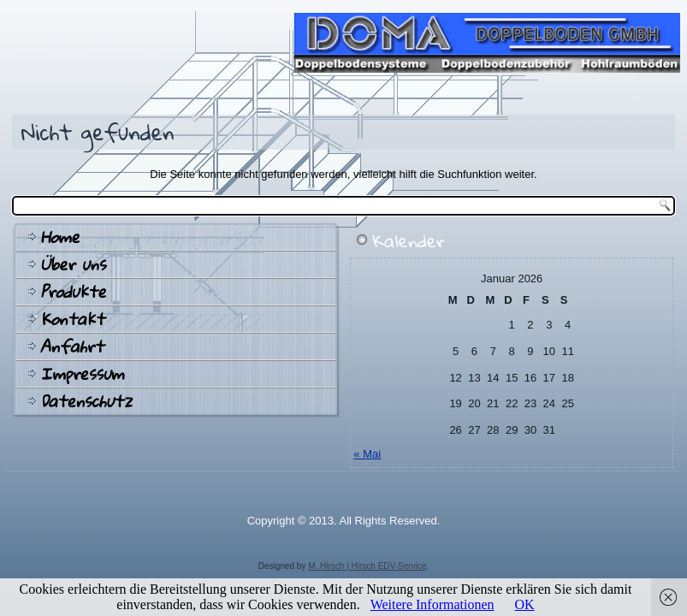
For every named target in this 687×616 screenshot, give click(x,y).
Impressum (82, 374)
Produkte (73, 292)
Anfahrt (72, 346)
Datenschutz (86, 401)
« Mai (367, 454)
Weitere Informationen (432, 604)
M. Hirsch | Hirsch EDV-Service (367, 566)
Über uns (73, 264)
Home (60, 237)
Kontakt (72, 319)
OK (525, 604)
